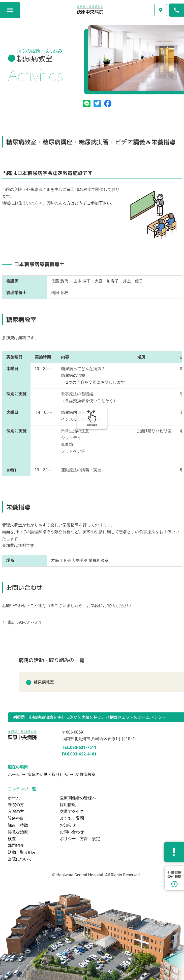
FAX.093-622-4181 (79, 754)
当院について (20, 859)
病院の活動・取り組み (48, 775)
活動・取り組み (22, 852)
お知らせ (68, 825)
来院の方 (16, 805)
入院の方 (16, 811)
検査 (12, 839)
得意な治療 (18, 832)
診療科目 (16, 818)
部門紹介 (16, 845)
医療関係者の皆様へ (78, 798)
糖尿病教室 (44, 682)
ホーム (14, 798)
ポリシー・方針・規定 (80, 839)
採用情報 (68, 805)
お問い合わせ (72, 832)
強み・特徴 (18, 825)
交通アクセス (161, 10)
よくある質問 (72, 818)
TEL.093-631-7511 (79, 748)
